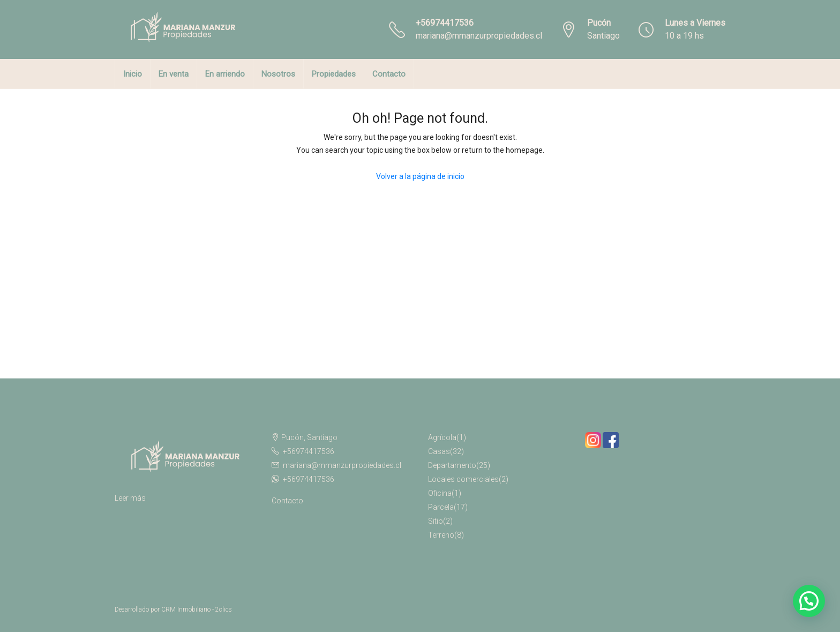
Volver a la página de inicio (420, 176)
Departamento (452, 465)
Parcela (441, 507)
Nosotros (278, 74)
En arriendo (225, 74)
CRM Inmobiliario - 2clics (197, 609)
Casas (439, 451)
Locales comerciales (463, 479)
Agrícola (442, 437)
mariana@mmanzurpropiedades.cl (479, 36)
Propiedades (334, 74)
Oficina (440, 493)
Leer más (130, 498)
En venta (174, 74)
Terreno (441, 535)
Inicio (133, 74)
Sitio (436, 521)
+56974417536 (445, 23)
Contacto (389, 74)
